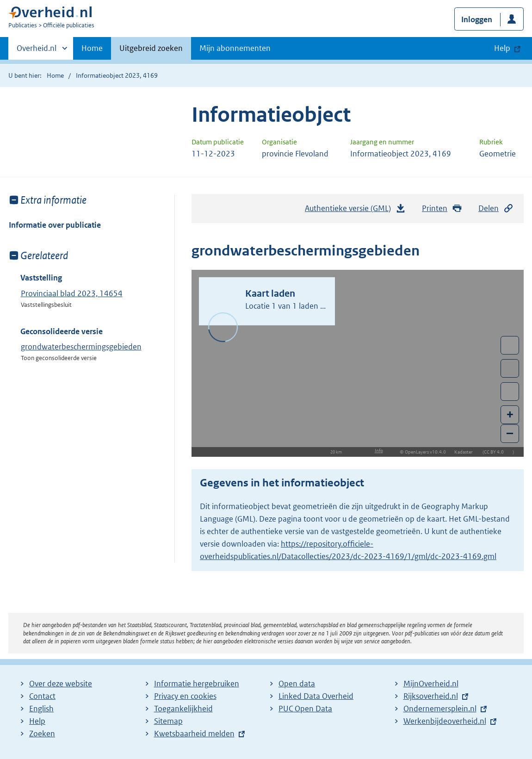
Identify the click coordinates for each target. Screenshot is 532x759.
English (41, 709)
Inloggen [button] (477, 19)
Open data (297, 684)
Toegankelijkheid (183, 709)
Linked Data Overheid (316, 696)
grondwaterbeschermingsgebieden (81, 347)
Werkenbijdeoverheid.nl (445, 721)
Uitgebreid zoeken (151, 48)
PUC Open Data (305, 709)
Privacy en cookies (185, 696)
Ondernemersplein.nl (440, 709)
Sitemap (168, 721)
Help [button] (502, 48)
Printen (442, 208)
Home (92, 48)
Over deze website (61, 684)
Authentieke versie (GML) (355, 211)
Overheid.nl (37, 51)
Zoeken (42, 734)
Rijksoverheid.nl (431, 696)
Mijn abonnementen (235, 48)
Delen (496, 208)
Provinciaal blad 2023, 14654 (72, 293)
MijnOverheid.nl (431, 684)
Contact (42, 696)
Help (37, 721)
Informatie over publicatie (55, 225)
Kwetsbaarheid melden (194, 734)
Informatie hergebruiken (197, 684)
